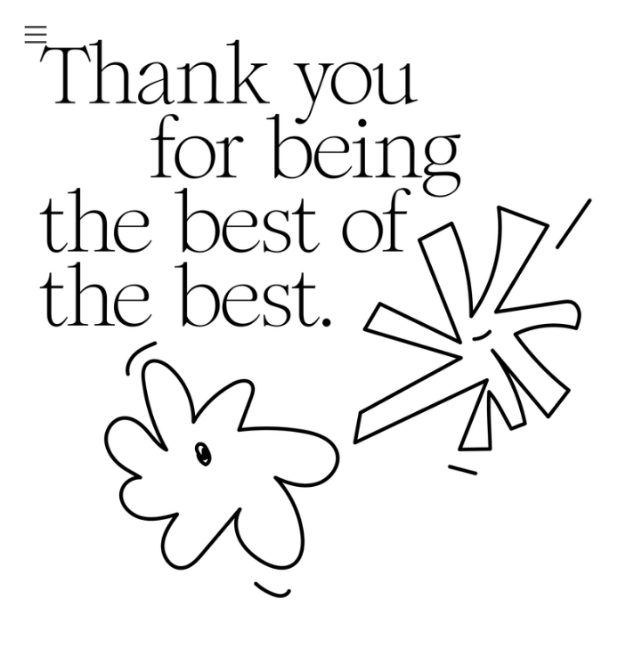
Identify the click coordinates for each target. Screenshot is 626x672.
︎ (36, 35)
